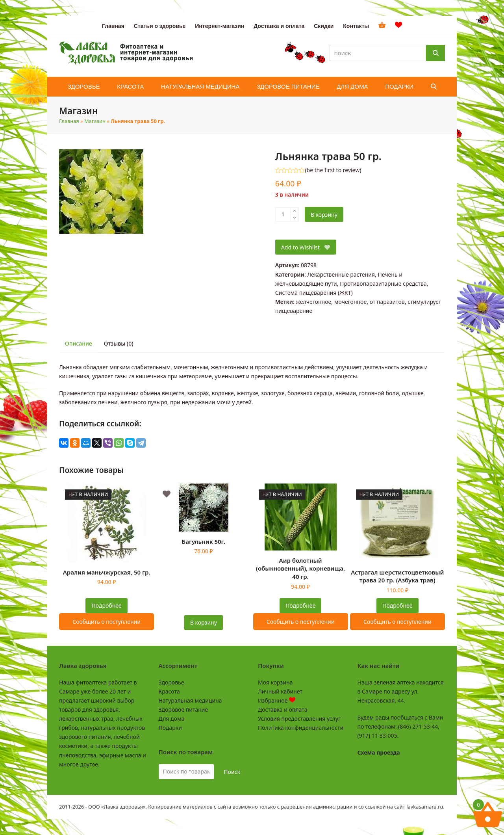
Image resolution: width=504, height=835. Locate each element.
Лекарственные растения (341, 274)
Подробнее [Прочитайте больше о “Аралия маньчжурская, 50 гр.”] (107, 605)
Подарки (170, 728)
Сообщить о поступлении (107, 622)
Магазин (95, 121)
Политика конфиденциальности (301, 728)
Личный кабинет (280, 691)
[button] (434, 87)
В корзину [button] (204, 622)
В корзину (324, 215)
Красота (169, 691)
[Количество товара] (283, 214)
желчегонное (313, 302)
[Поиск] (435, 53)
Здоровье (171, 682)
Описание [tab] (79, 343)
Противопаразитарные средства (383, 284)
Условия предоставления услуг (299, 719)
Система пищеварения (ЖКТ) (314, 293)
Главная (69, 121)
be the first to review (333, 170)
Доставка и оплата (283, 709)
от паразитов (387, 302)
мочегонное (350, 302)
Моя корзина (275, 682)
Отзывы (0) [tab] (119, 343)
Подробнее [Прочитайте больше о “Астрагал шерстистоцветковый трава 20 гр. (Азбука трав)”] (397, 605)
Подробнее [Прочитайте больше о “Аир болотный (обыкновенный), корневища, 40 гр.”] (300, 605)
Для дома (172, 719)
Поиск (232, 772)
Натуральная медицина (190, 700)
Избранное (277, 700)
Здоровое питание (183, 709)
